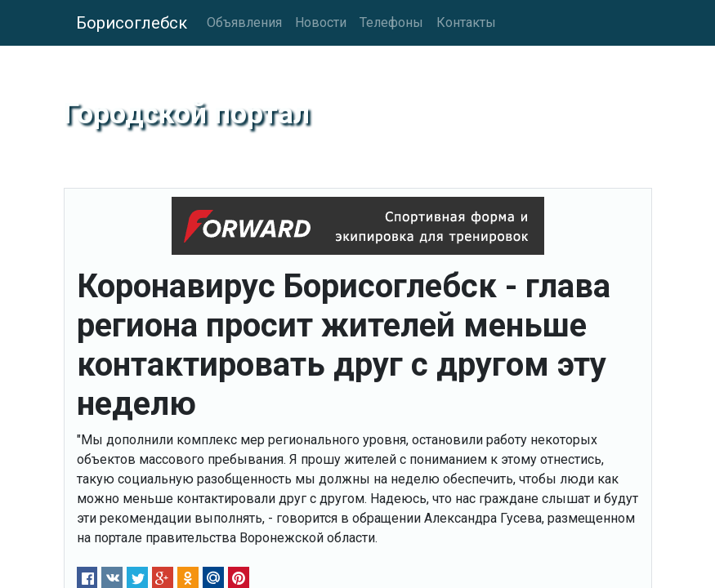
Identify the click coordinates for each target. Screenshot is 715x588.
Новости (321, 22)
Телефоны (391, 22)
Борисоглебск (132, 23)
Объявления (244, 22)
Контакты (466, 22)
